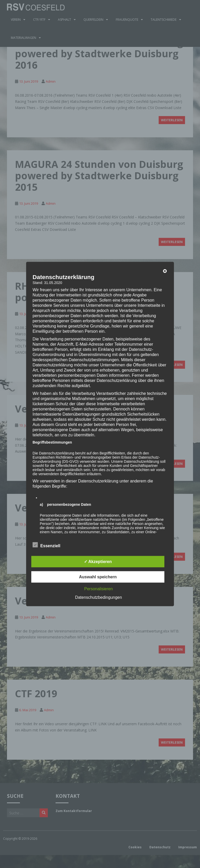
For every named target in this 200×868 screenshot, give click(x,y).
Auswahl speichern (98, 577)
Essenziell (46, 545)
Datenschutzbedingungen (98, 597)
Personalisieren (98, 589)
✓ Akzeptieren (98, 562)
